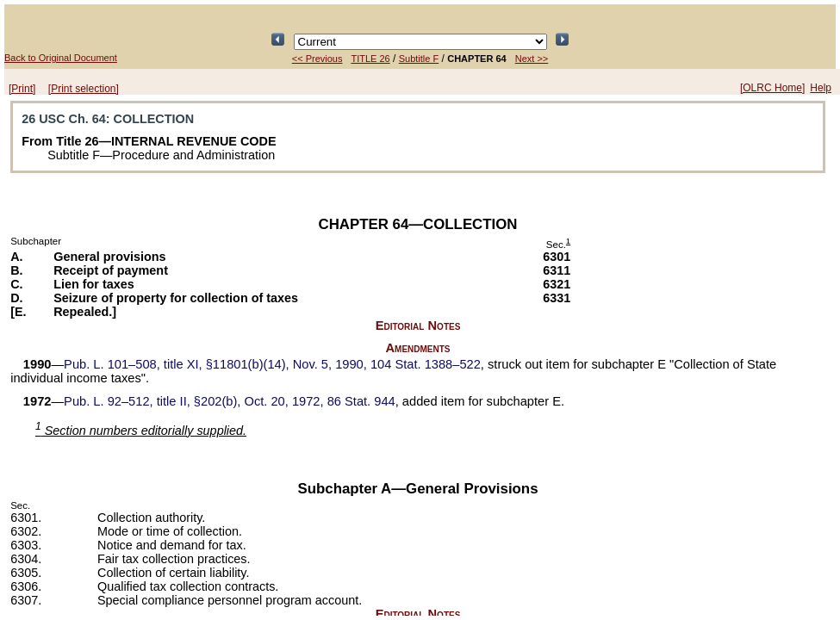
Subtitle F (419, 59)
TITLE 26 (370, 59)
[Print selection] (84, 89)
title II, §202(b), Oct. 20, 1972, (230, 401)
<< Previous (317, 59)
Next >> (532, 59)
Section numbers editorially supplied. (141, 431)
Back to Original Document (61, 58)
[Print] (22, 89)
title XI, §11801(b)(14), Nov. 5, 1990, (272, 364)
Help (821, 88)
